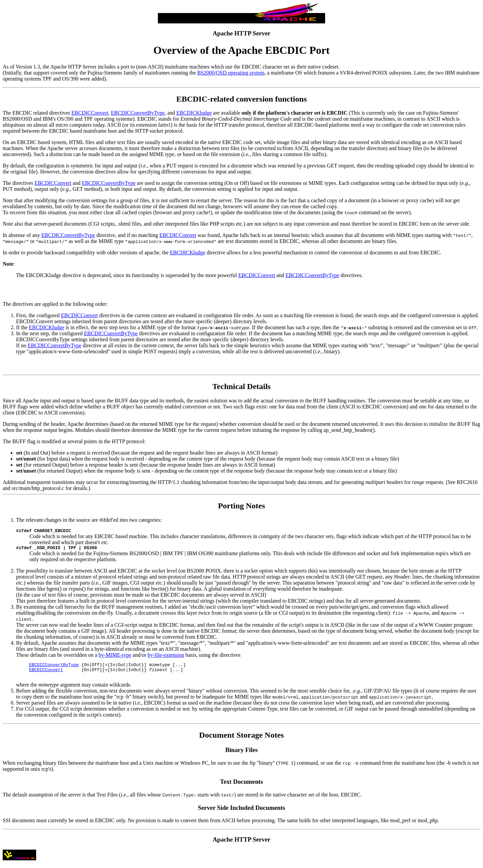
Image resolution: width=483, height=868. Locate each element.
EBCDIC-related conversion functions (242, 99)
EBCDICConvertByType (138, 113)
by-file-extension (166, 657)
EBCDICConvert (90, 113)
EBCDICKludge (194, 113)
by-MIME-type (115, 657)
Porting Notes (242, 506)
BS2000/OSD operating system (231, 73)
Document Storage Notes (241, 740)
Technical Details (242, 386)
